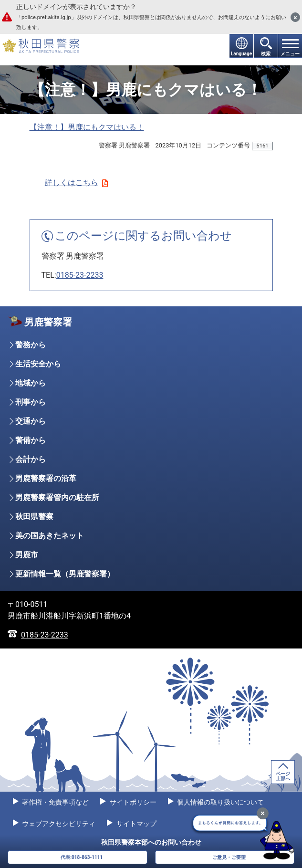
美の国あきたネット (50, 536)
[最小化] (263, 813)
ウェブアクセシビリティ (58, 824)
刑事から (31, 402)
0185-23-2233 (80, 275)
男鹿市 (27, 555)
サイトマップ (135, 824)
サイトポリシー (132, 802)
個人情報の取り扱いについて (220, 802)
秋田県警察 (34, 517)
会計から (31, 459)
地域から (31, 383)
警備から (31, 440)
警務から (31, 345)
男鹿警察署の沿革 (46, 478)
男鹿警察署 (48, 322)
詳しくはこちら (76, 183)
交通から (31, 421)
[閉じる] (295, 17)
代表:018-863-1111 (82, 857)
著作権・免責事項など (55, 802)
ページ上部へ (283, 776)
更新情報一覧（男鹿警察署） (65, 574)
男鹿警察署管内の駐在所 (57, 497)
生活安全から (38, 364)
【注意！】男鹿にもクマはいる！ (87, 127)
